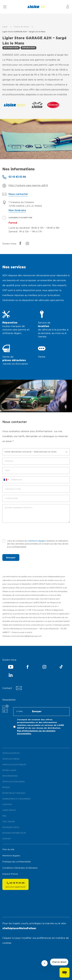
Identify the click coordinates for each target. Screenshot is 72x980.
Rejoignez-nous (11, 827)
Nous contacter (18, 194)
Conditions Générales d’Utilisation (20, 868)
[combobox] (6, 480)
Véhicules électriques (14, 765)
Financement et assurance (16, 799)
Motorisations (10, 776)
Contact (7, 839)
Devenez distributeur (14, 833)
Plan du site (8, 850)
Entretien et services (14, 793)
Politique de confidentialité (17, 862)
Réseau (6, 788)
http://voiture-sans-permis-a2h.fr (28, 186)
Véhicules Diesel (11, 759)
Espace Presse (10, 874)
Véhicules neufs (11, 753)
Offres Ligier (9, 770)
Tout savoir (9, 822)
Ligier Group (9, 810)
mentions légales (37, 541)
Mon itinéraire (17, 211)
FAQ (4, 816)
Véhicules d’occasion (13, 782)
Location (7, 805)
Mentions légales (11, 856)
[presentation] (26, 531)
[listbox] (36, 452)
